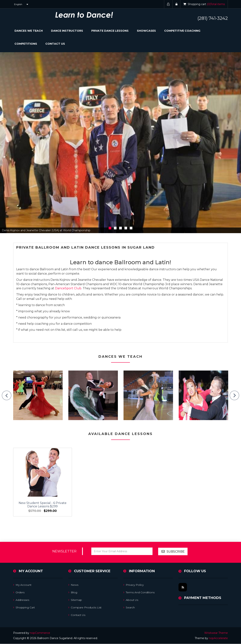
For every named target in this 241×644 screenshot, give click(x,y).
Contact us (77, 615)
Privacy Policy (133, 585)
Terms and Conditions (139, 593)
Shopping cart (24, 608)
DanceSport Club (68, 288)
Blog (73, 593)
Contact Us (55, 44)
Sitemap (75, 600)
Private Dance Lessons (110, 31)
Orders (19, 593)
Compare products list (85, 608)
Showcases (146, 31)
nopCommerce (40, 633)
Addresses (21, 600)
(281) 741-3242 (213, 18)
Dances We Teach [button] (29, 31)
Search (129, 608)
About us (131, 600)
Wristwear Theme (216, 633)
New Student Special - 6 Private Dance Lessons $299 (38, 497)
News (73, 585)
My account (22, 585)
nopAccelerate (218, 638)
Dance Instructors (67, 31)
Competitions (26, 44)
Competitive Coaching (182, 31)
